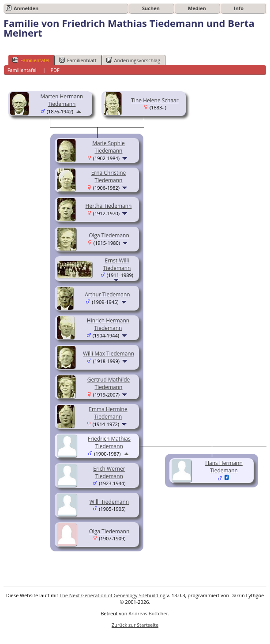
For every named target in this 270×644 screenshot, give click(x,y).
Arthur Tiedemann (107, 294)
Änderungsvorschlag (133, 60)
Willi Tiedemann (109, 502)
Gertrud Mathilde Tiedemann (109, 383)
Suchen (151, 8)
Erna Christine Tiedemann (109, 176)
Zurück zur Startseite (135, 625)
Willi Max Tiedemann (109, 354)
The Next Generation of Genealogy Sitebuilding (112, 595)
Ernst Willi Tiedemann (117, 264)
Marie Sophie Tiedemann (109, 147)
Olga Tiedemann (109, 235)
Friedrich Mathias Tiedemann (109, 442)
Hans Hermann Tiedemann (224, 467)
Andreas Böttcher (148, 613)
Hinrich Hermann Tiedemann (108, 324)
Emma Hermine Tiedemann (108, 413)
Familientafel (31, 60)
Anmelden (26, 8)
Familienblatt (78, 60)
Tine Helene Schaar (155, 100)
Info (239, 8)
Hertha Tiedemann (109, 206)
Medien (197, 8)
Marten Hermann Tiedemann (62, 100)
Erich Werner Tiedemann (109, 472)
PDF (55, 70)
